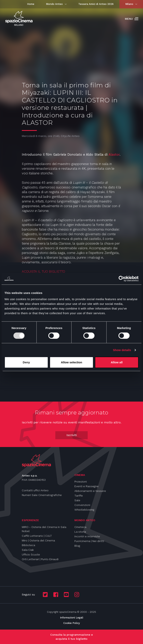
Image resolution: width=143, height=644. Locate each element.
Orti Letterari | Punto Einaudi (40, 559)
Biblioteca (28, 545)
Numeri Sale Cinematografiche (42, 495)
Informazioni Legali (72, 618)
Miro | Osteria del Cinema (38, 540)
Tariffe (79, 496)
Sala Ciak (28, 550)
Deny (26, 362)
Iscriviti (72, 435)
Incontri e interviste (87, 536)
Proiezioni (81, 482)
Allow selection (71, 362)
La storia (80, 532)
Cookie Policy (72, 623)
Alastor (114, 154)
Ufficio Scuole (31, 554)
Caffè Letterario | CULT (37, 536)
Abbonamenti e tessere (90, 491)
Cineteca (80, 527)
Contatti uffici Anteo (35, 490)
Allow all (117, 362)
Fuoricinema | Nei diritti (89, 541)
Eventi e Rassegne (87, 486)
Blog (77, 546)
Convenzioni (82, 505)
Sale (77, 500)
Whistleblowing (84, 510)
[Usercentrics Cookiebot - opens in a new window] (121, 279)
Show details (122, 350)
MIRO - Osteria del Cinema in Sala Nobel (44, 529)
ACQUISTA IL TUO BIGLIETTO (44, 271)
